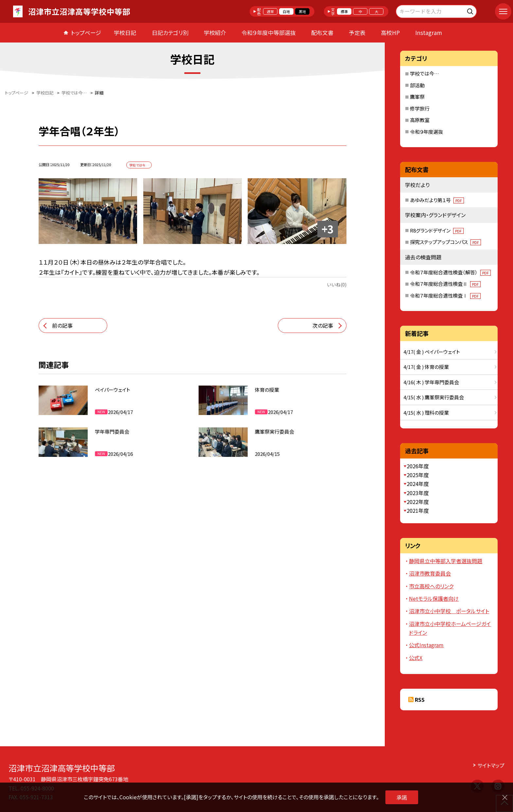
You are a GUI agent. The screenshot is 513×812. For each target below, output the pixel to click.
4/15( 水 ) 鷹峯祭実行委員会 (434, 397)
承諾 (402, 797)
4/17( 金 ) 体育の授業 (426, 367)
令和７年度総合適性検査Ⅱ (445, 284)
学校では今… (425, 73)
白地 (286, 11)
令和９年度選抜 (426, 132)
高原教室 (420, 120)
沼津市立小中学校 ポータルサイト (449, 611)
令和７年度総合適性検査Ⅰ (445, 295)
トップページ (86, 33)
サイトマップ (491, 765)
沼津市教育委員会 (430, 573)
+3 (328, 229)
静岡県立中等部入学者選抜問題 (446, 561)
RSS (420, 700)
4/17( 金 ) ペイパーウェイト (432, 352)
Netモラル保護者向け (434, 598)
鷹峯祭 (417, 97)
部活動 (417, 85)
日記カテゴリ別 (170, 33)
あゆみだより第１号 (437, 200)
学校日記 (125, 33)
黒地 (302, 11)
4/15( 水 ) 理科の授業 (426, 413)
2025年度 (418, 475)
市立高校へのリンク (431, 586)
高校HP (390, 33)
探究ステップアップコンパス (445, 242)
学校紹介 (215, 33)
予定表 (357, 33)
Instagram (429, 33)
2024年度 (418, 484)
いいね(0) (337, 285)
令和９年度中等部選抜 (269, 33)
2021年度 (418, 510)
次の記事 (323, 325)
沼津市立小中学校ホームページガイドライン (450, 628)
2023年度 (418, 493)
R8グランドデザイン (437, 230)
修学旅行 (420, 108)
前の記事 (62, 325)
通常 (270, 11)
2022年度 (418, 502)
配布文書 (322, 33)
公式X (416, 658)
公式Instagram (426, 645)
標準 (344, 11)
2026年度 (418, 466)
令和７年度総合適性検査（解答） (450, 272)
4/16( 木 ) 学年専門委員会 (431, 382)
